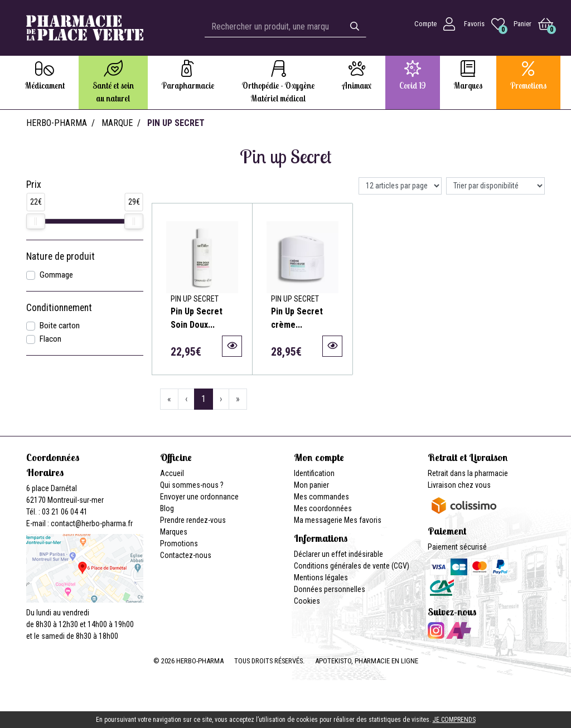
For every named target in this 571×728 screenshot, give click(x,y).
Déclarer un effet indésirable (338, 554)
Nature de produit (61, 256)
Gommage (56, 275)
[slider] (36, 221)
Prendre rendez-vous (193, 520)
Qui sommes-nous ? (192, 485)
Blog (167, 508)
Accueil (172, 473)
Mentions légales (321, 577)
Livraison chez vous (459, 485)
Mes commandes (321, 497)
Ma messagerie (318, 520)
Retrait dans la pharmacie (468, 473)
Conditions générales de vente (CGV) (352, 566)
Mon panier (311, 485)
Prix (34, 185)
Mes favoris (363, 520)
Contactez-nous (186, 555)
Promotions (179, 543)
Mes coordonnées (323, 508)
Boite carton (60, 326)
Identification (314, 473)
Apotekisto (367, 661)
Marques (174, 532)
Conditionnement (59, 308)
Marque (117, 123)
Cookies (307, 601)
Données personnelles (330, 589)
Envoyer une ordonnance (199, 497)
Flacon (50, 339)
